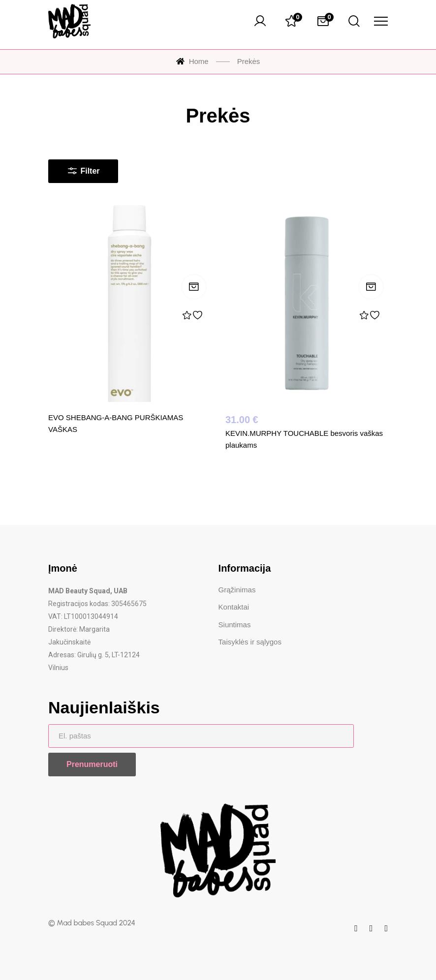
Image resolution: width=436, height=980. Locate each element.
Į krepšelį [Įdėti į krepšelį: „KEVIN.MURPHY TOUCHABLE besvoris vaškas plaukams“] (371, 287)
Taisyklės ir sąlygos (250, 642)
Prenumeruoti (92, 764)
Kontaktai (234, 607)
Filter (83, 168)
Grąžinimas (237, 590)
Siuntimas (235, 625)
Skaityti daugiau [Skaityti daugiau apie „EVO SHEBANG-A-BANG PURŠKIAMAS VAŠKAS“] (194, 287)
